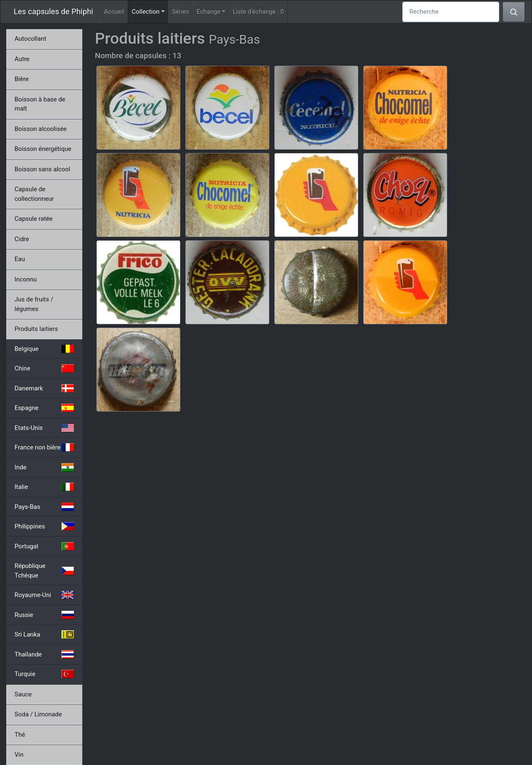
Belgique (44, 349)
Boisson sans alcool (42, 169)
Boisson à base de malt (40, 104)
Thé (20, 735)
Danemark (44, 388)
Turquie (44, 674)
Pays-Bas (44, 507)
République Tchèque (44, 571)
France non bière (44, 447)
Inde (44, 467)
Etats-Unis (44, 428)
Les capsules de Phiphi (53, 12)
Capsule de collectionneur (34, 194)
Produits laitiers (36, 329)
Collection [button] (150, 11)
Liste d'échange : (258, 12)
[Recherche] (451, 12)
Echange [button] (208, 12)
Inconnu (26, 279)
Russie (44, 615)
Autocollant (30, 39)
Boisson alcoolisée (41, 129)
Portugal (44, 546)
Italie (44, 487)
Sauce (23, 694)
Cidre (22, 239)
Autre (22, 59)
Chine (44, 368)
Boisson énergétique (43, 149)
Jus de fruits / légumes (34, 304)
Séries (181, 12)
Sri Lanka (44, 634)
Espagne (44, 408)
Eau (20, 259)
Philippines (44, 526)
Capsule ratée (33, 219)
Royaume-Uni (44, 595)
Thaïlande (44, 654)
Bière (22, 79)
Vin (19, 755)
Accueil (114, 12)
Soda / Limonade (38, 714)
